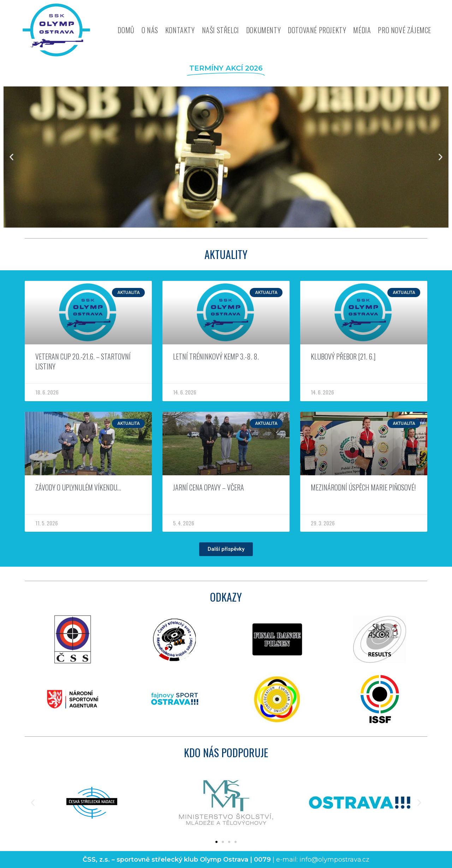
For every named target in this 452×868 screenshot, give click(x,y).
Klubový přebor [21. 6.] (343, 356)
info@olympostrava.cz (334, 860)
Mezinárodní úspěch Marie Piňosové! (363, 487)
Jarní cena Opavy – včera (209, 487)
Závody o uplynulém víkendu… (78, 487)
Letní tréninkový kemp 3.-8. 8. (216, 356)
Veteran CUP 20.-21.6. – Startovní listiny (83, 361)
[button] (11, 157)
